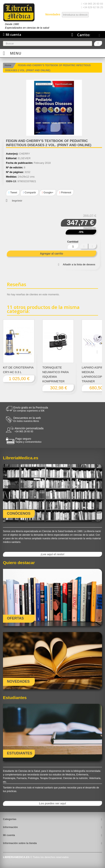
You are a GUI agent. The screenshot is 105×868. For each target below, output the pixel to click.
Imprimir (17, 201)
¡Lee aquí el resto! (52, 554)
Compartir (29, 192)
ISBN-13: (11, 181)
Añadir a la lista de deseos (79, 264)
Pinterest (65, 192)
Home (8, 65)
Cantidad (73, 242)
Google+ (48, 192)
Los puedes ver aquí (52, 803)
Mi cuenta (9, 835)
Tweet (13, 192)
